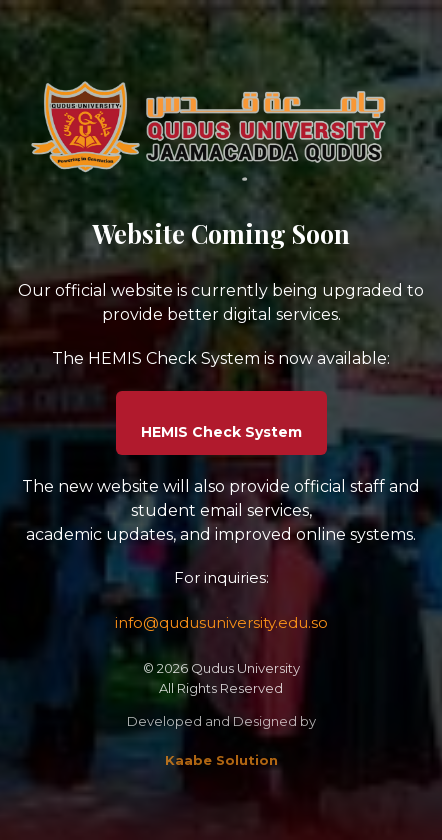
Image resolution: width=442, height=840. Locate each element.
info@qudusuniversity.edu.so (221, 622)
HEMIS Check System (221, 432)
